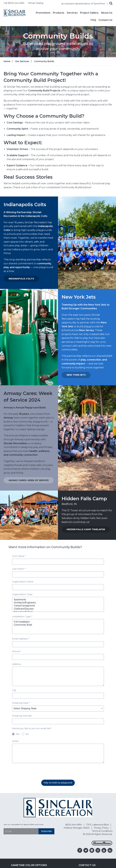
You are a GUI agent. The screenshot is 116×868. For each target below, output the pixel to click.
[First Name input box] (58, 562)
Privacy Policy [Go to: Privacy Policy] (102, 828)
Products (59, 13)
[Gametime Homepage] (102, 845)
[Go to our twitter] (86, 850)
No (27, 734)
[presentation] (35, 771)
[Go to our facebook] (80, 850)
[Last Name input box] (58, 574)
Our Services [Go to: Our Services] (22, 61)
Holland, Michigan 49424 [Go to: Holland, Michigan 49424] (77, 828)
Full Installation (57, 622)
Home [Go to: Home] (7, 61)
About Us (107, 13)
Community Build (57, 625)
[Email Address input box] (58, 644)
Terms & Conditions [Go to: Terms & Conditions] (102, 831)
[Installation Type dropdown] (58, 627)
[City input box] (58, 696)
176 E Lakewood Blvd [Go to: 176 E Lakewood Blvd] (98, 825)
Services (72, 13)
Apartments (57, 600)
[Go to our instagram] (98, 850)
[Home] (14, 13)
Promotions (43, 13)
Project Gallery (89, 13)
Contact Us (105, 20)
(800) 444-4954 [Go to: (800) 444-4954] (74, 825)
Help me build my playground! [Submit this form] (58, 783)
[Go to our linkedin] (110, 850)
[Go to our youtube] (104, 850)
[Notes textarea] (58, 753)
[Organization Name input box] (58, 587)
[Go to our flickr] (92, 850)
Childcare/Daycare (57, 609)
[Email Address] (21, 831)
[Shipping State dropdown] (58, 709)
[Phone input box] (58, 657)
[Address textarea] (58, 676)
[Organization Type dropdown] (58, 604)
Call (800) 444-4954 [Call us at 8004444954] (14, 3)
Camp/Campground (57, 606)
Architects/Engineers (57, 603)
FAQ (93, 20)
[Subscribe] (46, 831)
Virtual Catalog (36, 3)
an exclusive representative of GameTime (83, 4)
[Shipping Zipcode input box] (58, 721)
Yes (18, 734)
